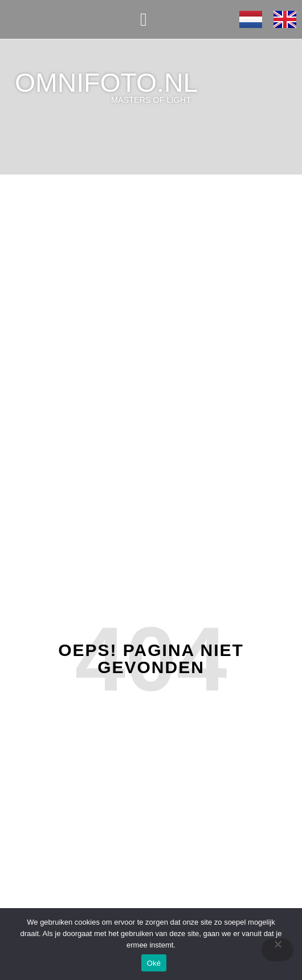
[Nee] (277, 950)
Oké (154, 963)
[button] (144, 19)
